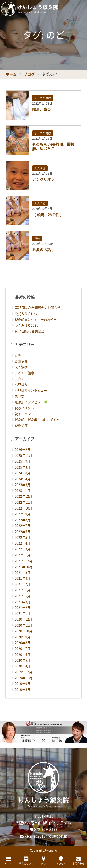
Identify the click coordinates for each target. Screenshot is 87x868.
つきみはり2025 (26, 325)
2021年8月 (23, 578)
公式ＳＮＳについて (29, 314)
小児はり (21, 385)
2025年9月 (23, 461)
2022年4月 (23, 543)
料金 (44, 861)
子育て (19, 379)
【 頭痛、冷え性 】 (48, 214)
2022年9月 (23, 514)
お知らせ (21, 361)
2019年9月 (23, 684)
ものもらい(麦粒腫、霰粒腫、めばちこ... (53, 146)
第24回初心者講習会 (29, 331)
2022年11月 (23, 502)
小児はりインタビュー (31, 390)
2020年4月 (23, 666)
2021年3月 (23, 602)
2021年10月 (23, 567)
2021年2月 (23, 608)
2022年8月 (23, 520)
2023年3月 (23, 485)
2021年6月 (23, 590)
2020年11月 (23, 625)
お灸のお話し (43, 250)
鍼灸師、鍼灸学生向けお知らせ (37, 420)
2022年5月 (23, 537)
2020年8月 (23, 643)
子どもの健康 (43, 98)
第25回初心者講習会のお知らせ (38, 308)
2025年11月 (23, 455)
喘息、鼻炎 (42, 109)
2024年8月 (23, 473)
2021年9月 (23, 572)
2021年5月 (23, 596)
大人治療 (40, 168)
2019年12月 (23, 672)
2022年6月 (23, 532)
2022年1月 (23, 555)
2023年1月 (23, 490)
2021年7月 (23, 584)
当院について (26, 861)
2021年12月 (23, 561)
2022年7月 (23, 526)
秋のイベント (24, 408)
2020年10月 (23, 631)
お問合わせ (78, 861)
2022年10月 (23, 508)
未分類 (19, 396)
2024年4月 (23, 479)
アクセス (61, 861)
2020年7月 (23, 648)
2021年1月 (23, 613)
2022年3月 (23, 549)
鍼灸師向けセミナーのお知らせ (37, 319)
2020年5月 (23, 660)
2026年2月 (23, 450)
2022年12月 (23, 496)
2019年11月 (23, 678)
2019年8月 (23, 690)
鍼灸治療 (21, 425)
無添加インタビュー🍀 (31, 402)
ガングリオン (43, 179)
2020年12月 (23, 619)
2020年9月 (23, 637)
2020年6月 (23, 654)
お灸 (37, 238)
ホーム (11, 74)
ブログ (29, 74)
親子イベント (24, 414)
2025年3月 (23, 467)
